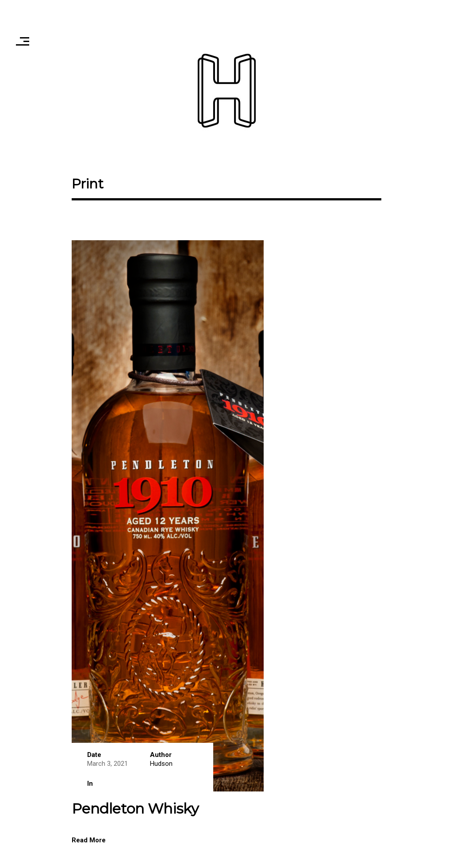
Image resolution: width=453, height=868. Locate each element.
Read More (89, 840)
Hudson (161, 764)
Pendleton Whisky (135, 808)
